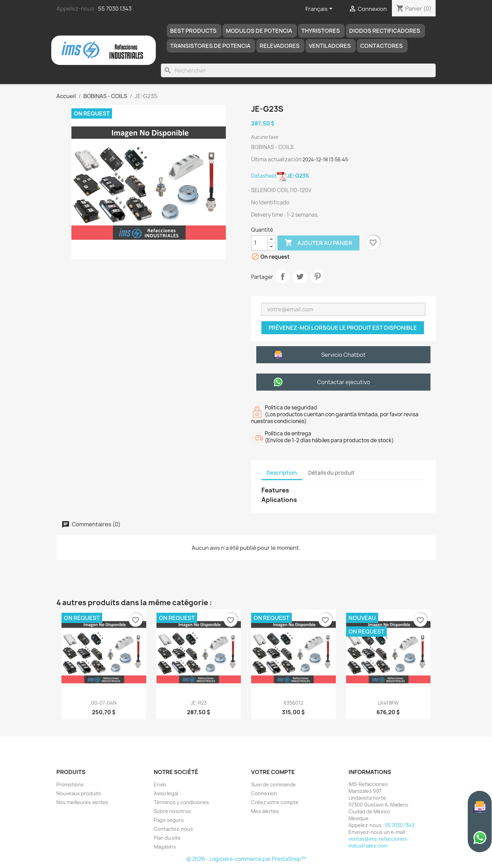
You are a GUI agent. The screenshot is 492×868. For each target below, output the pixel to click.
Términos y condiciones (181, 802)
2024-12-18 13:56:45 (325, 159)
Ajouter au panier (318, 243)
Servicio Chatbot (343, 355)
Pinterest (317, 276)
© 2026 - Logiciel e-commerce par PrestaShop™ (246, 859)
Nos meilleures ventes (82, 802)
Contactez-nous (173, 829)
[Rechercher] (298, 70)
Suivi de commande (274, 784)
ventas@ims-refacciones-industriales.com (379, 842)
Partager (283, 276)
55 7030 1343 (115, 9)
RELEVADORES (280, 46)
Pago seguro (169, 820)
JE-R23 (199, 703)
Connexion (264, 793)
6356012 (293, 703)
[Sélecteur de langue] (320, 9)
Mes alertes (265, 811)
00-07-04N (104, 703)
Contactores (381, 46)
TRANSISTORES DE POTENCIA (210, 46)
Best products (193, 31)
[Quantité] (259, 243)
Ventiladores (330, 46)
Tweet (300, 276)
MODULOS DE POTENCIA (259, 31)
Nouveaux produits (79, 793)
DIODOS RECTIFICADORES (385, 31)
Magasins (165, 847)
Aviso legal (166, 793)
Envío (160, 784)
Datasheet (280, 176)
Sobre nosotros (172, 811)
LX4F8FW (388, 703)
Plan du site (167, 838)
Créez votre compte (275, 802)
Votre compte (273, 772)
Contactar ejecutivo (344, 382)
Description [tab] (282, 473)
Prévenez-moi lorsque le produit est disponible (343, 328)
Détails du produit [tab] (331, 473)
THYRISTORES (321, 31)
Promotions (70, 784)
